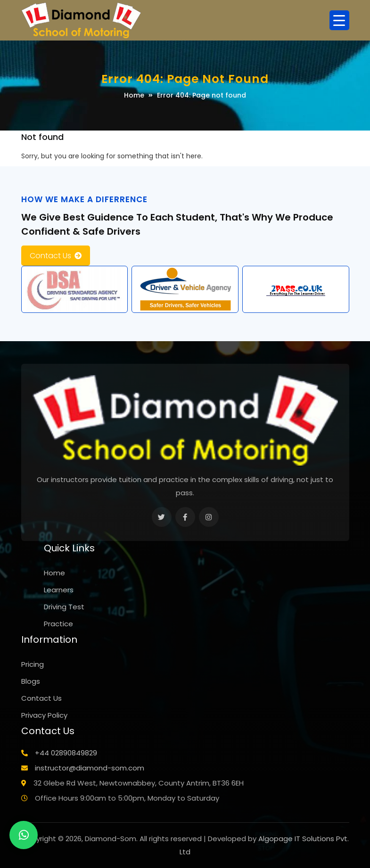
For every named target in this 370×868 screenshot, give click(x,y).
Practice (58, 624)
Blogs (31, 681)
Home (134, 95)
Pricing (33, 664)
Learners (59, 590)
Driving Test (64, 607)
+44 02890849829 (66, 753)
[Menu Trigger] (339, 20)
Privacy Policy (44, 715)
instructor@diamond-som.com (90, 768)
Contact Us (50, 256)
